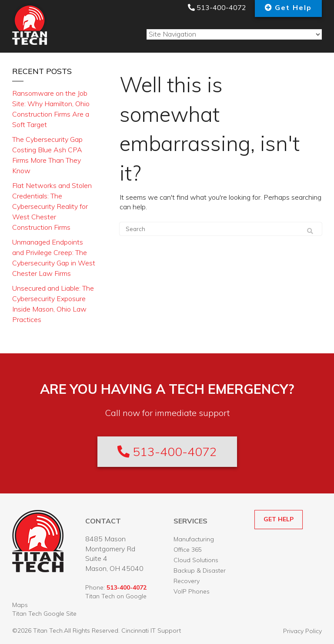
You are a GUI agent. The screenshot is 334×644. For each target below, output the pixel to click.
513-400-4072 (217, 7)
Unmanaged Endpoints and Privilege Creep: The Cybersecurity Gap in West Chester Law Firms (54, 258)
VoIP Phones (192, 591)
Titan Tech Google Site (44, 614)
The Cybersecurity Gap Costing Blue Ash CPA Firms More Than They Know (47, 155)
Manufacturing (194, 539)
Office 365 (188, 550)
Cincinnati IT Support (151, 631)
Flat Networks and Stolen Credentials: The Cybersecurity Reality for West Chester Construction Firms (52, 206)
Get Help (293, 7)
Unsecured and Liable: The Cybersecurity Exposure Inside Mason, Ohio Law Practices (53, 304)
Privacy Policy (302, 631)
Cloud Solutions (196, 560)
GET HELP (279, 519)
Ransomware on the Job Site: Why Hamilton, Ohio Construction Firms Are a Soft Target (51, 109)
